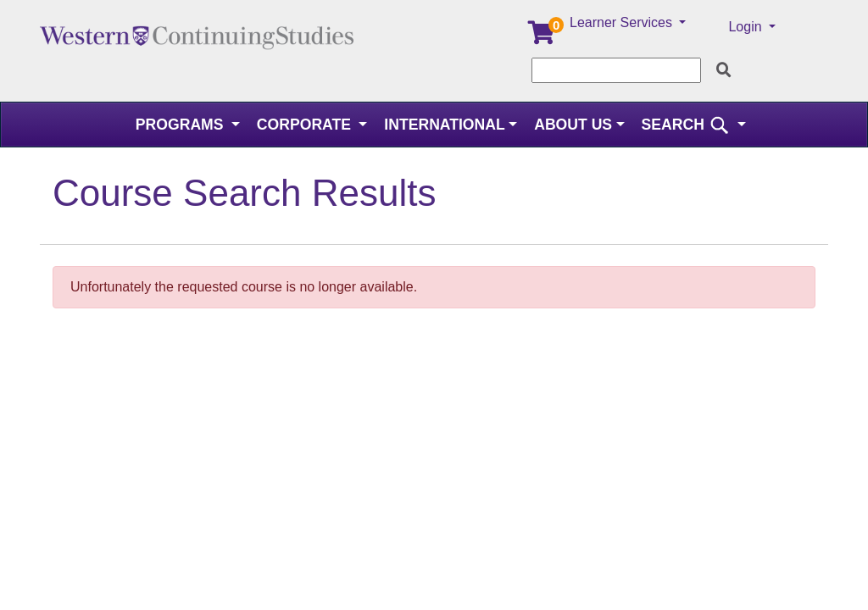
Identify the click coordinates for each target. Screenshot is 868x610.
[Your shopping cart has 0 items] (542, 37)
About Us (573, 125)
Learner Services (623, 22)
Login (747, 27)
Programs (182, 125)
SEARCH (688, 125)
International (444, 125)
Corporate (306, 125)
